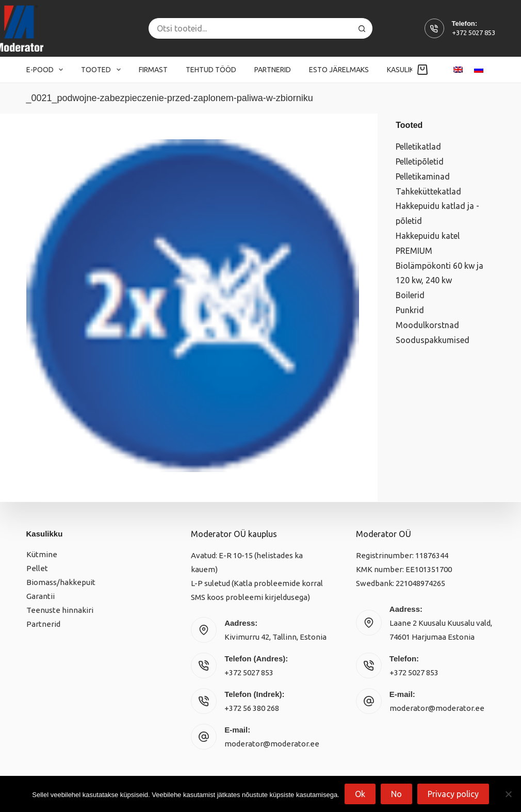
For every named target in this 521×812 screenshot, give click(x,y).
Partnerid (273, 70)
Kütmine (42, 554)
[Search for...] (250, 28)
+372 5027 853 (474, 33)
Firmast (153, 70)
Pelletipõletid (420, 161)
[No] (508, 794)
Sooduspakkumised (433, 340)
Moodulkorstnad (427, 325)
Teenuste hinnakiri (60, 610)
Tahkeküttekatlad (428, 191)
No (396, 794)
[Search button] (362, 28)
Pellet (37, 568)
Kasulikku (412, 70)
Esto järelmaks (339, 70)
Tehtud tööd (211, 70)
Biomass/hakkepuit (61, 582)
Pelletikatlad (418, 147)
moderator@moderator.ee (272, 744)
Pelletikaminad (423, 176)
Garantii (40, 596)
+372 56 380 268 (252, 708)
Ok (360, 794)
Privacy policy (453, 794)
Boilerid (410, 295)
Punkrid (410, 310)
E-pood (47, 70)
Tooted (103, 70)
